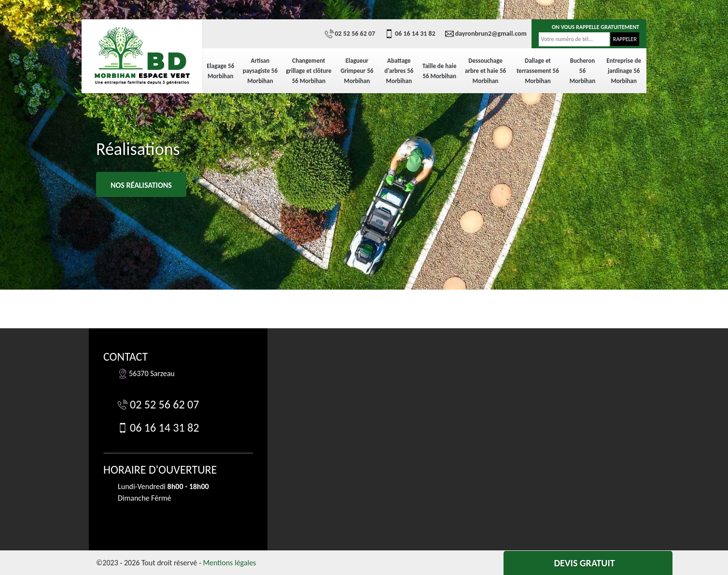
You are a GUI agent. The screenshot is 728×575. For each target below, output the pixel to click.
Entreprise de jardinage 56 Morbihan (624, 71)
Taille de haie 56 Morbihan (440, 71)
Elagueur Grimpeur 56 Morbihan (357, 71)
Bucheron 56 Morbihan (583, 71)
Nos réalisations (141, 185)
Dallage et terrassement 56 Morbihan (538, 71)
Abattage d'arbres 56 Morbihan (399, 71)
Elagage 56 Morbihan (220, 71)
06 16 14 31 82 (410, 34)
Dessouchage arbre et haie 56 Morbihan (485, 71)
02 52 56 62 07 (350, 34)
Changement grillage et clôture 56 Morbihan (308, 71)
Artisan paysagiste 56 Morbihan (260, 71)
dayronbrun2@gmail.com (486, 34)
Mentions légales (229, 563)
